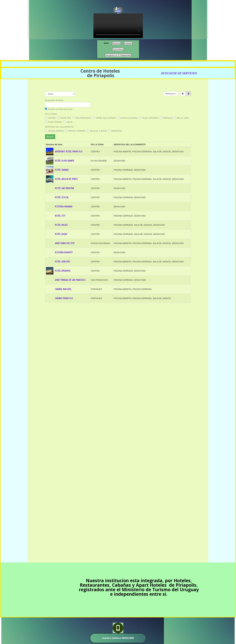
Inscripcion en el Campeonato (118, 55)
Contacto (128, 43)
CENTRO (50, 118)
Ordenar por (171, 94)
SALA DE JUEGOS (97, 131)
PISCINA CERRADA (75, 131)
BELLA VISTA (181, 118)
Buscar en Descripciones (59, 109)
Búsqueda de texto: (54, 100)
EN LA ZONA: (51, 114)
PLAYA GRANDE (54, 122)
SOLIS (68, 122)
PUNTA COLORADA (128, 118)
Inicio (106, 43)
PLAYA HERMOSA (149, 118)
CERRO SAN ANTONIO (104, 118)
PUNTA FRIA (64, 118)
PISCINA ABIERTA (54, 131)
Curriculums (118, 49)
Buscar (50, 137)
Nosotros (116, 43)
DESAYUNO (115, 131)
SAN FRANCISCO (82, 118)
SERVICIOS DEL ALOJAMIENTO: (59, 127)
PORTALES (166, 118)
